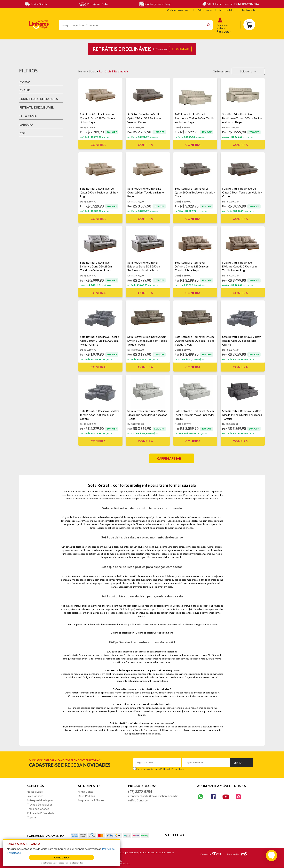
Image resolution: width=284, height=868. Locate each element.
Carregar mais (169, 458)
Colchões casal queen (122, 633)
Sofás (93, 71)
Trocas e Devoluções (40, 804)
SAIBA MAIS (180, 49)
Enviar (238, 763)
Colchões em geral (163, 633)
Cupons (32, 817)
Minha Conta (85, 792)
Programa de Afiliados (91, 800)
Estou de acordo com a (160, 769)
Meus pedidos (227, 10)
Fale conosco (205, 10)
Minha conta (249, 10)
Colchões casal (144, 633)
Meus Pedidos (86, 796)
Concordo (61, 858)
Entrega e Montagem (40, 800)
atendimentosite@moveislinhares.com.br (153, 796)
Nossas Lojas (35, 792)
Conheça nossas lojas (178, 10)
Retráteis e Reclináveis (114, 71)
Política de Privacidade (172, 769)
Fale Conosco (35, 796)
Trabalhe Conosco (38, 809)
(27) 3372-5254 (140, 792)
